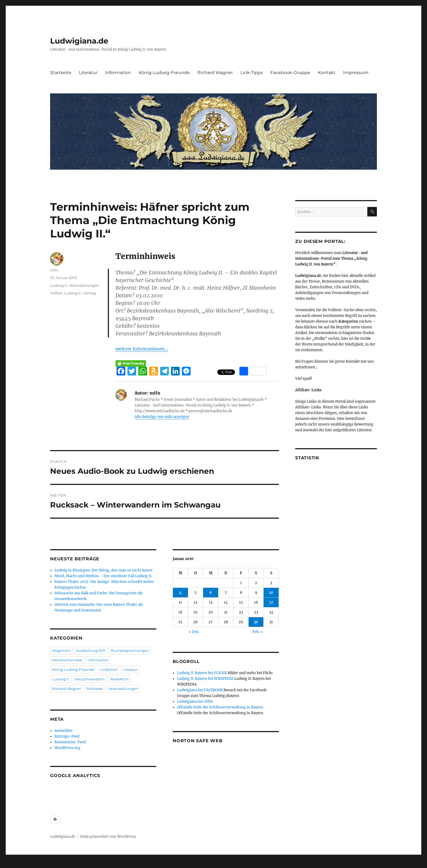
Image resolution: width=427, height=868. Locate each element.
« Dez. (194, 632)
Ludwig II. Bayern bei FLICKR (202, 673)
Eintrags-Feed (67, 736)
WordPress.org (67, 748)
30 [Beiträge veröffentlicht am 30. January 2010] (256, 622)
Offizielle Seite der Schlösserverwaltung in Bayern (220, 707)
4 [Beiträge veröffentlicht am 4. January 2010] (180, 593)
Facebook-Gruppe (290, 73)
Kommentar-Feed (70, 742)
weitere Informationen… (142, 349)
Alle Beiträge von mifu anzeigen (162, 417)
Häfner (56, 293)
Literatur (88, 73)
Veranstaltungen (84, 285)
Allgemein (61, 650)
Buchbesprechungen (130, 650)
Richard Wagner (215, 73)
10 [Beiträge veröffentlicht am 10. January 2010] (271, 593)
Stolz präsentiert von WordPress (108, 837)
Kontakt (327, 73)
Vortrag (89, 293)
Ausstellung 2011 (91, 650)
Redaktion (120, 679)
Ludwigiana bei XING (195, 702)
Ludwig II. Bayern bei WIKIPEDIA (205, 679)
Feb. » (258, 632)
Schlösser (95, 689)
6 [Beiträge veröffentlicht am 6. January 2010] (211, 593)
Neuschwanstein (90, 679)
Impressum (356, 73)
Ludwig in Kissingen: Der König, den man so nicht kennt (103, 570)
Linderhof (108, 670)
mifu (54, 270)
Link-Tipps (252, 73)
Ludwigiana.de (79, 41)
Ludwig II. (59, 285)
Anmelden (63, 731)
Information (118, 73)
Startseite (61, 73)
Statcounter (13, 864)
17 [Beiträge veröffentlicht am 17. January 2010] (271, 602)
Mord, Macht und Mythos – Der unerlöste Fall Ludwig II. (103, 576)
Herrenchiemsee (67, 660)
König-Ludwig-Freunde (164, 73)
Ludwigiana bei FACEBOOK (200, 690)
